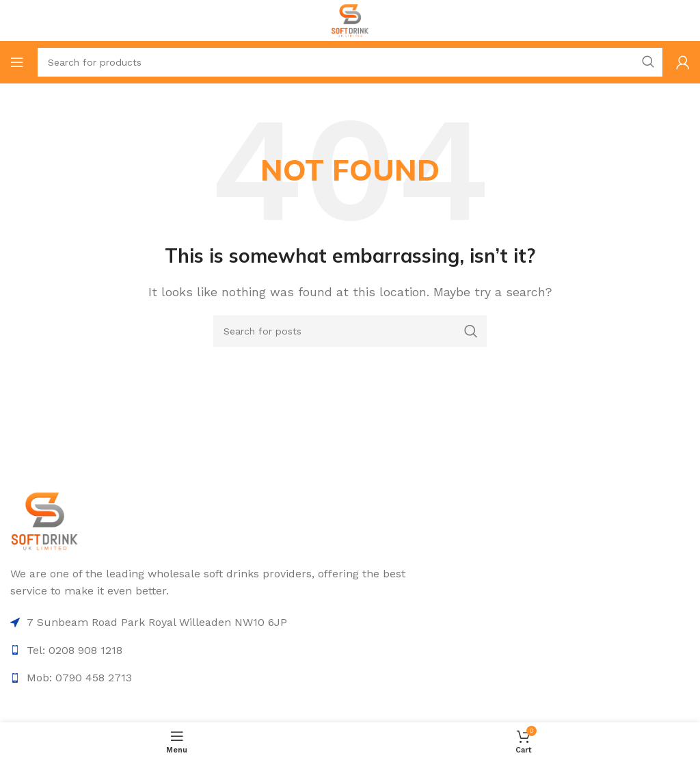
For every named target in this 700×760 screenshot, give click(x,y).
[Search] (350, 62)
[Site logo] (350, 19)
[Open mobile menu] (17, 62)
